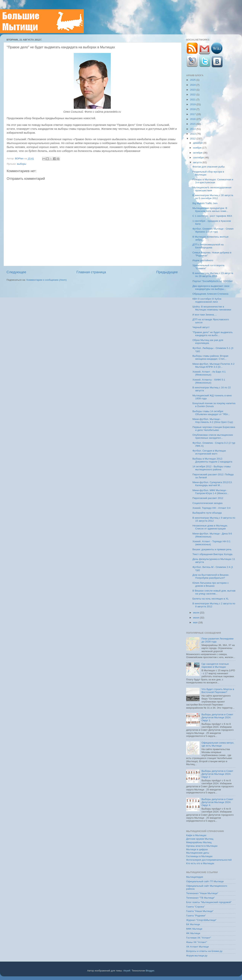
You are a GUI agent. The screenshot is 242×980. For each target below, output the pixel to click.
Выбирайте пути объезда (207, 513)
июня (196, 618)
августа (198, 162)
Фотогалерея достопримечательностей (209, 860)
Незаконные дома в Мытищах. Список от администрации (210, 527)
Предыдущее (167, 272)
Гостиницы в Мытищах (199, 856)
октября (198, 153)
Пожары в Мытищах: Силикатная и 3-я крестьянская (213, 181)
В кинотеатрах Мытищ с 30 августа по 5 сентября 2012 (213, 197)
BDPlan (20, 158)
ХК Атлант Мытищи (197, 947)
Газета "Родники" (196, 916)
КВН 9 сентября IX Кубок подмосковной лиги (207, 300)
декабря (198, 143)
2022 (193, 95)
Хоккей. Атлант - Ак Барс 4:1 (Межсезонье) (209, 373)
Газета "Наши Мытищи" (200, 911)
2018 (193, 109)
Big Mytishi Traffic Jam (205, 203)
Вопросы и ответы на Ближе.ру (204, 951)
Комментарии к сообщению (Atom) (47, 280)
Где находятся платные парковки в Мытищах (215, 665)
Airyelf (127, 971)
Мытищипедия (195, 877)
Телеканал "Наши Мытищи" (202, 893)
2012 (193, 139)
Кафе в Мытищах (196, 835)
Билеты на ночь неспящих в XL (211, 599)
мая (196, 622)
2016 (193, 119)
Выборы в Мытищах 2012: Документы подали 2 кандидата (212, 460)
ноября (198, 148)
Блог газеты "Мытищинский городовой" (209, 902)
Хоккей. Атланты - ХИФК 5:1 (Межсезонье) (209, 381)
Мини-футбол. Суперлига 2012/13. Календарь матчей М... (212, 484)
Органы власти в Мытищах (202, 846)
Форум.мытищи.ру (197, 956)
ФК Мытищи (193, 933)
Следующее (16, 272)
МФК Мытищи (194, 929)
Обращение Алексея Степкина (210, 294)
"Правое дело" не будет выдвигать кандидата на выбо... (213, 334)
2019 (193, 104)
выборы (22, 164)
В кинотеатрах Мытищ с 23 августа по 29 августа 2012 (213, 275)
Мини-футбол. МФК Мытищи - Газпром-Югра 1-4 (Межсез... (211, 492)
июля (196, 613)
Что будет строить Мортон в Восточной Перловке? (218, 691)
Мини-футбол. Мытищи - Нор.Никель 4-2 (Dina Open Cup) (213, 421)
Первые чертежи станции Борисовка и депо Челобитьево (214, 429)
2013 (193, 134)
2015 (193, 124)
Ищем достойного (203, 260)
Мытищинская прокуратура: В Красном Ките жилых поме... (210, 210)
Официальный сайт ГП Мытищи (205, 881)
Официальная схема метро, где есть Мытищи (218, 744)
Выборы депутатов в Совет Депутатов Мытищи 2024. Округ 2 (217, 774)
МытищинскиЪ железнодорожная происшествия (212, 189)
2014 (193, 129)
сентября (199, 158)
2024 (193, 85)
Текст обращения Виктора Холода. (213, 554)
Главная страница (91, 272)
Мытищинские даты (198, 853)
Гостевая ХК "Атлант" (199, 938)
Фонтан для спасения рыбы (209, 167)
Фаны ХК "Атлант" (197, 942)
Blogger (150, 971)
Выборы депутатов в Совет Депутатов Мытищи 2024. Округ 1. (217, 717)
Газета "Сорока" (195, 907)
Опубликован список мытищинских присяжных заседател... (213, 436)
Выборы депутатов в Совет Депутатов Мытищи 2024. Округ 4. (217, 802)
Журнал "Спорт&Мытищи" (201, 920)
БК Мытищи (193, 924)
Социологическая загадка (207, 503)
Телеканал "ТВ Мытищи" (200, 898)
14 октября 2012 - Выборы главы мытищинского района (212, 468)
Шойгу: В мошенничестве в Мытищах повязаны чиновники (212, 308)
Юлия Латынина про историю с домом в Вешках (211, 584)
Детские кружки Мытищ (200, 839)
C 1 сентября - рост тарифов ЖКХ (212, 216)
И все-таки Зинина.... (205, 315)
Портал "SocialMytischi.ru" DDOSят (213, 281)
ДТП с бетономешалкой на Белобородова (208, 246)
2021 (193, 100)
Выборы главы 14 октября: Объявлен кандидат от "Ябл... (211, 413)
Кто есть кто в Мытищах (200, 863)
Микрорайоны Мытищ (199, 842)
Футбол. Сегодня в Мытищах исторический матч (209, 452)
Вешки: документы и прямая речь (212, 549)
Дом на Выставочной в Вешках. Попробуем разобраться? (211, 576)
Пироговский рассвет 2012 (208, 498)
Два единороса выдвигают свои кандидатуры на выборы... (211, 287)
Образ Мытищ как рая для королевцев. (208, 342)
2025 (193, 80)
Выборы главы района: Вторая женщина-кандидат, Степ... (210, 357)
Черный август (201, 327)
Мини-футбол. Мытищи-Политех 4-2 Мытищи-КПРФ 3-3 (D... (214, 365)
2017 (193, 114)
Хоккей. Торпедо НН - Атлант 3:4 (211, 508)
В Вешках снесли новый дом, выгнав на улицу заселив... (214, 592)
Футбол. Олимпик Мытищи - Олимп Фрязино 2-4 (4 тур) (213, 230)
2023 (193, 90)
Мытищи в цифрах (197, 849)
